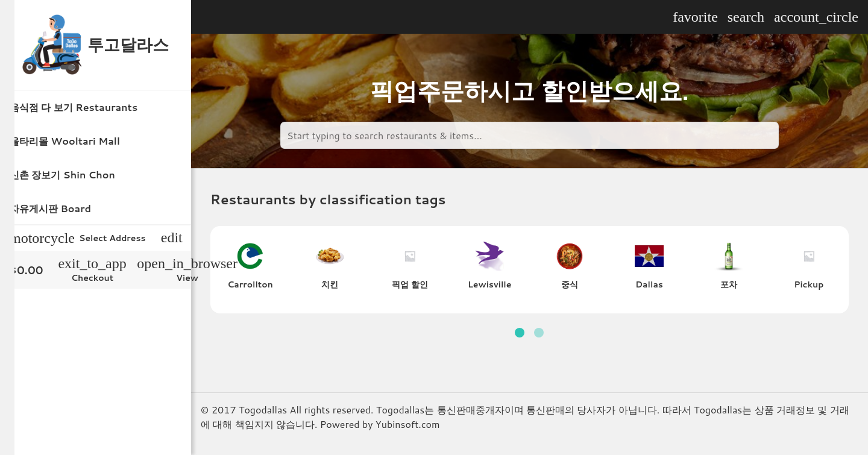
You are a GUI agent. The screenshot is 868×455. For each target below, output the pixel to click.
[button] (520, 333)
